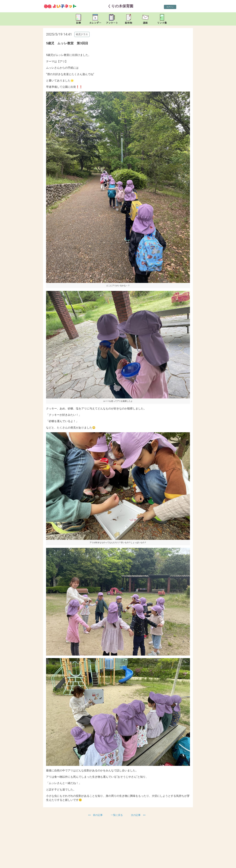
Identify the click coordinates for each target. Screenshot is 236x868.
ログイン (170, 7)
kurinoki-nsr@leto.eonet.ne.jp (76, 865)
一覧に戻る (117, 815)
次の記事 (136, 815)
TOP (224, 864)
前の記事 (98, 815)
